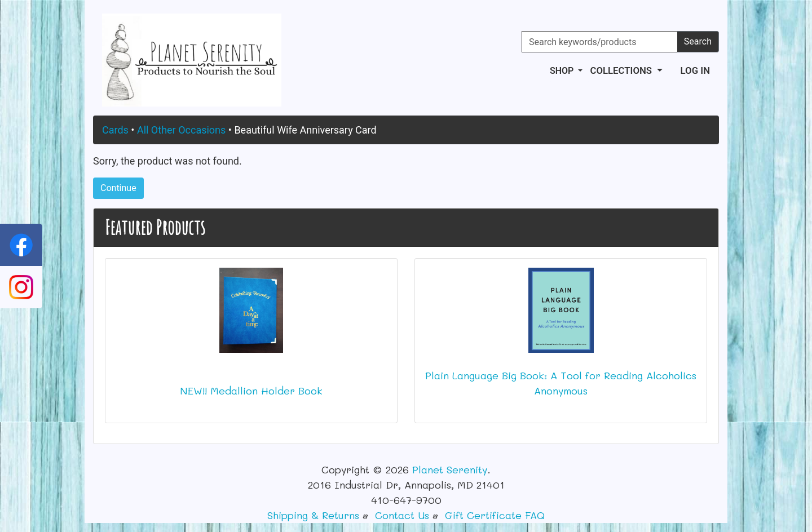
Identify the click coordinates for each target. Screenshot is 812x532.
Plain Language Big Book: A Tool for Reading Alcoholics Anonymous (561, 383)
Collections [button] (622, 70)
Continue (118, 188)
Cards (115, 130)
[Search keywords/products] (600, 42)
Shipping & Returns (313, 515)
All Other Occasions (181, 130)
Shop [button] (563, 71)
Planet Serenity (450, 469)
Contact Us (402, 515)
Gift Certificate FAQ (495, 515)
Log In (695, 70)
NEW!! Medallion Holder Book (251, 391)
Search (698, 41)
